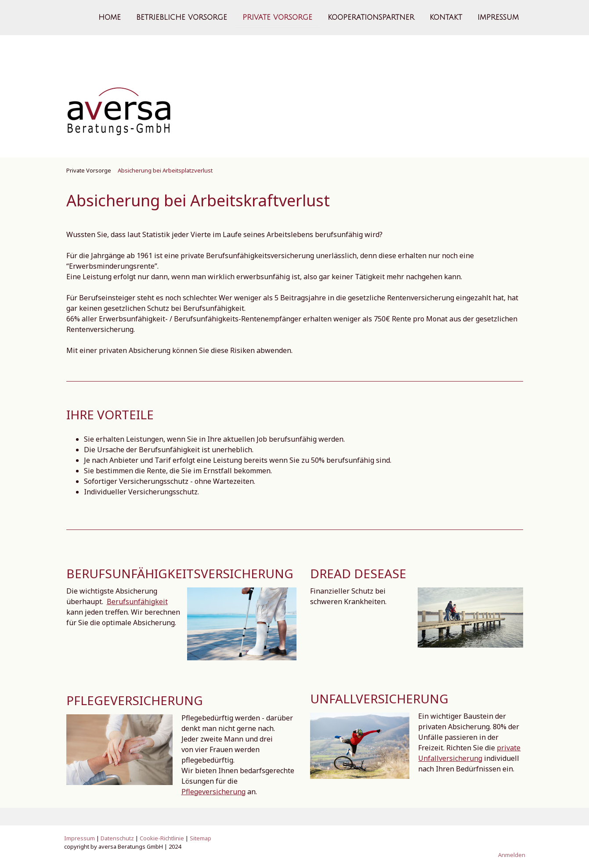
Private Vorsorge (277, 17)
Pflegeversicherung (213, 792)
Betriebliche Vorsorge (182, 17)
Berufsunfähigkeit (137, 601)
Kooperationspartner (371, 17)
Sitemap (201, 838)
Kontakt (446, 17)
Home (110, 17)
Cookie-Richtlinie (162, 838)
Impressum (498, 17)
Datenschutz (117, 838)
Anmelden (512, 855)
